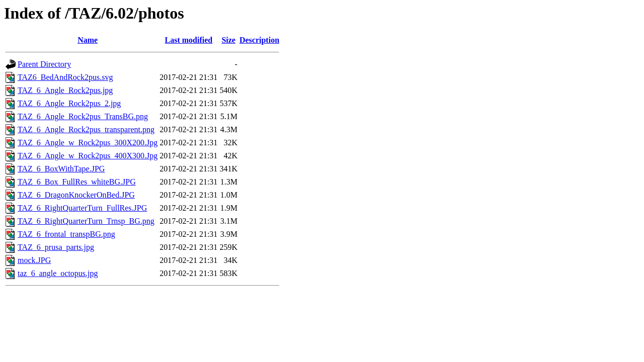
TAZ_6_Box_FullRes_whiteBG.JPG (77, 182)
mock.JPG (34, 260)
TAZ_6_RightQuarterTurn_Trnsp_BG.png (86, 221)
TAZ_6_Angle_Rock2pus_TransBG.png (83, 116)
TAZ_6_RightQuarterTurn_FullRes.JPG (82, 208)
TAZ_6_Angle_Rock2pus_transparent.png (86, 129)
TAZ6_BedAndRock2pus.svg (65, 77)
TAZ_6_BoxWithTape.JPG (61, 169)
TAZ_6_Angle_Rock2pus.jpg (65, 90)
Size (228, 40)
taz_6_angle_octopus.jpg (58, 273)
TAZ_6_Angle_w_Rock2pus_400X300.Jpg (88, 156)
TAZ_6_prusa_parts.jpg (56, 247)
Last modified (188, 40)
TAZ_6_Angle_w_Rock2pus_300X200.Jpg (88, 143)
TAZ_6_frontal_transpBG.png (66, 234)
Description (259, 40)
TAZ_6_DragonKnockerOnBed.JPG (76, 195)
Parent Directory (44, 64)
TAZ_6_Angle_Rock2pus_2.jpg (69, 103)
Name (88, 40)
